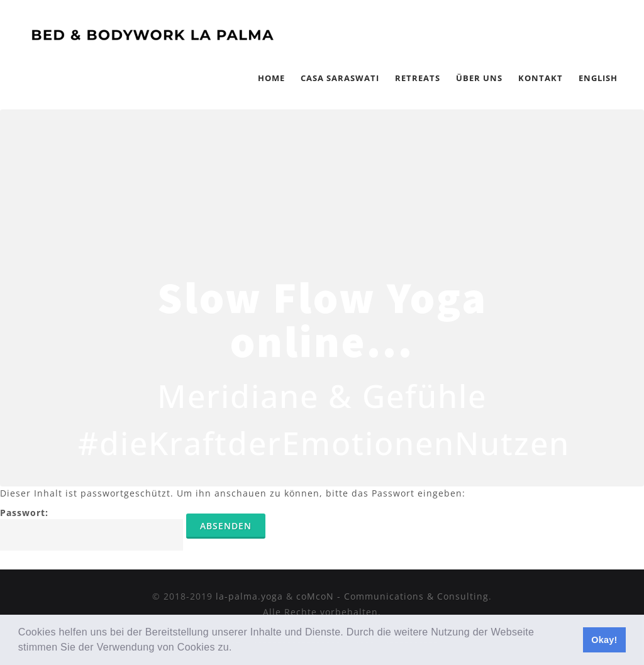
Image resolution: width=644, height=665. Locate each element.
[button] (236, 649)
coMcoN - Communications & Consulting (392, 596)
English (598, 78)
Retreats (418, 78)
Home (271, 78)
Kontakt (541, 78)
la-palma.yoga (249, 596)
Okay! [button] (604, 640)
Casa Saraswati (340, 78)
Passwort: (92, 529)
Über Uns (479, 78)
